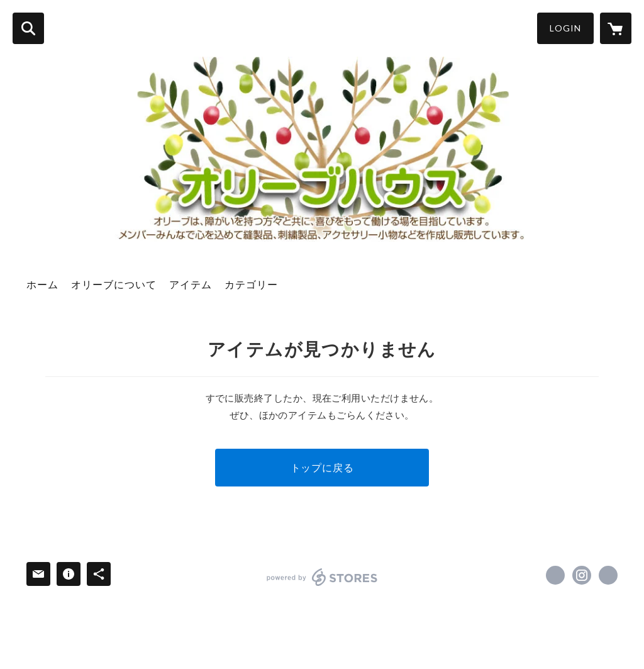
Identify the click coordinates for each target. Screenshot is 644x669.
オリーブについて (114, 284)
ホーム (42, 284)
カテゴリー (251, 284)
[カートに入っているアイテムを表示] (616, 28)
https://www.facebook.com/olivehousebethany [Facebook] (555, 575)
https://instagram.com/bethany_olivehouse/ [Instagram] (582, 575)
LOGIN (565, 28)
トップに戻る (322, 467)
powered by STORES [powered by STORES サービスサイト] (322, 577)
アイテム (191, 284)
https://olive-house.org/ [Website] (608, 575)
